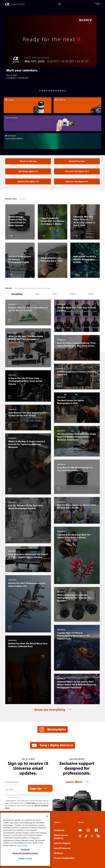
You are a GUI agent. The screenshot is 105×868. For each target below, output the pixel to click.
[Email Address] (15, 782)
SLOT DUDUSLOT (79, 842)
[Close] (47, 816)
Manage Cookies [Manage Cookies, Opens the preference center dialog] (25, 858)
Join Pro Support (62, 843)
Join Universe (62, 848)
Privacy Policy (31, 803)
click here (38, 806)
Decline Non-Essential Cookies (25, 853)
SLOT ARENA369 (6, 868)
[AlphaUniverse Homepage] (15, 4)
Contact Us (59, 830)
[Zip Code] (15, 790)
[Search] (60, 4)
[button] (97, 4)
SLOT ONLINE (79, 845)
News (58, 853)
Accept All (25, 849)
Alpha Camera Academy (61, 837)
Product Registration (64, 858)
